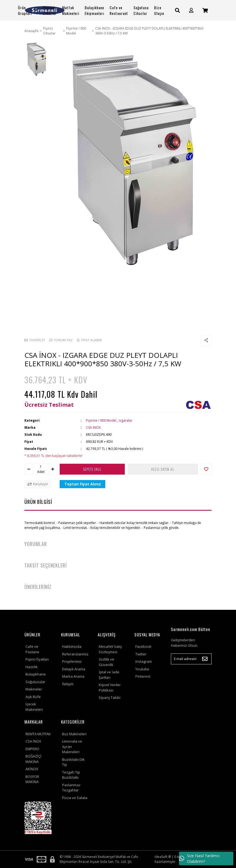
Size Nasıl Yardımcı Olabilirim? (199, 858)
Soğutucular (35, 682)
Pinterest (143, 676)
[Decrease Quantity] (29, 469)
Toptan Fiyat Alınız (83, 484)
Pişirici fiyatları (37, 659)
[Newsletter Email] (191, 659)
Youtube (142, 669)
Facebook (143, 646)
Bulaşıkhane (36, 674)
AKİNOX (32, 769)
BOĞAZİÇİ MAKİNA (34, 759)
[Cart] (205, 10)
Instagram (144, 661)
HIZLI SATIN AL (163, 469)
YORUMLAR (36, 544)
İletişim (68, 684)
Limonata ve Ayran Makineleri (72, 747)
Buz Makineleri (74, 734)
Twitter (141, 654)
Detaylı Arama (74, 669)
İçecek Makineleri (34, 707)
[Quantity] (41, 467)
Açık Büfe (33, 697)
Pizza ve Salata (75, 798)
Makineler (34, 689)
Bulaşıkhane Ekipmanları (94, 10)
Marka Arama (73, 676)
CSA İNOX (93, 427)
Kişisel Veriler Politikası (110, 687)
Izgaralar (126, 420)
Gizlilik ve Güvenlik (106, 662)
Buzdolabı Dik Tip (73, 762)
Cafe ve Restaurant (119, 10)
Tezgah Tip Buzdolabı (71, 775)
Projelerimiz (72, 661)
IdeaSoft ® (163, 857)
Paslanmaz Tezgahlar (71, 788)
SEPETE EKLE (92, 469)
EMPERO (32, 749)
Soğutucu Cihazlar (141, 10)
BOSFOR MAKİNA (32, 779)
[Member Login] (191, 10)
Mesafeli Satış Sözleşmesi (110, 649)
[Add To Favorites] (206, 469)
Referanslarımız (75, 654)
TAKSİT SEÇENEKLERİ (46, 565)
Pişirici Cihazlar (50, 10)
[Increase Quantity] (53, 469)
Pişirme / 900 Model (101, 420)
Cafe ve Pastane (32, 649)
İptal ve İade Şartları (109, 675)
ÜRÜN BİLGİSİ (38, 502)
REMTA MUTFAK (38, 734)
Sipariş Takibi (110, 697)
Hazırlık (32, 667)
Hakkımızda (72, 646)
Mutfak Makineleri (71, 10)
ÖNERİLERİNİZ (38, 587)
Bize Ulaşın (159, 10)
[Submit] (205, 659)
